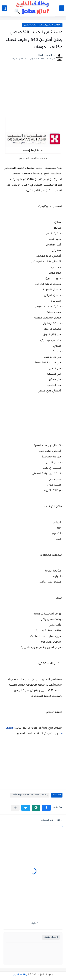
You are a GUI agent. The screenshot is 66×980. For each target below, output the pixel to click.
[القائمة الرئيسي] (62, 8)
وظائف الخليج (20, 975)
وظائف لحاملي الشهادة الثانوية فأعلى (42, 25)
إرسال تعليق (51, 937)
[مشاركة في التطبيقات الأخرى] (15, 808)
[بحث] (4, 8)
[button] (46, 808)
